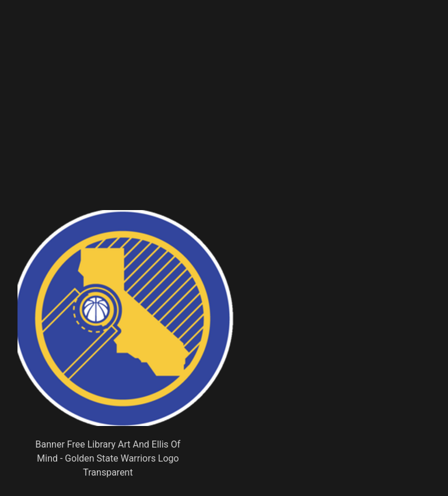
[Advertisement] (185, 125)
